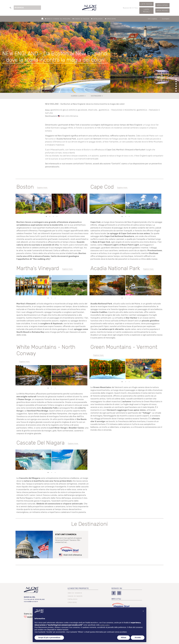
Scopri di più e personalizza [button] (49, 637)
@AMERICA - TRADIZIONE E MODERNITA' (117, 110)
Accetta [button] (138, 637)
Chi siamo (154, 19)
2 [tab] (50, 216)
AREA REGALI (162, 10)
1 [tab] (46, 216)
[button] (143, 611)
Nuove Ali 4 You (130, 9)
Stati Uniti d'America (69, 116)
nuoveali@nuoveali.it (31, 602)
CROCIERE (111, 19)
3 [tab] (53, 216)
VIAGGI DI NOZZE (83, 19)
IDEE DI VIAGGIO (75, 593)
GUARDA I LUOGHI (79, 96)
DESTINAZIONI (97, 96)
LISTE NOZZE (147, 4)
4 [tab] (57, 216)
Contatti (166, 19)
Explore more (42, 188)
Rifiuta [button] (124, 637)
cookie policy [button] (105, 625)
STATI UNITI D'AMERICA (66, 534)
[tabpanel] (52, 204)
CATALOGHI (99, 19)
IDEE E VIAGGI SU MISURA (60, 19)
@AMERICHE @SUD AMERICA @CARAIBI (69, 110)
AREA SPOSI (162, 5)
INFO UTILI (116, 599)
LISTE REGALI (146, 11)
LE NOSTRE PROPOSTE (78, 588)
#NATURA (93, 110)
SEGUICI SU (117, 588)
